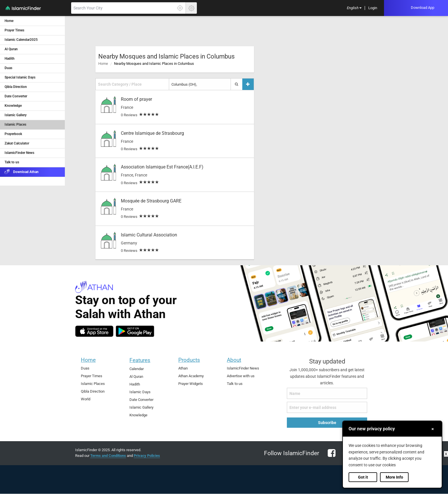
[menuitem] (354, 8)
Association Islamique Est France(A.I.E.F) (162, 167)
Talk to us (235, 384)
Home (103, 64)
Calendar (137, 369)
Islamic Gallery (141, 407)
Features (140, 360)
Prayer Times (92, 376)
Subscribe (327, 423)
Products (189, 360)
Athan (183, 368)
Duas (85, 368)
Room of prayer (136, 99)
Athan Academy (191, 376)
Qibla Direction (93, 391)
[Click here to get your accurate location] (180, 8)
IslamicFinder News (243, 368)
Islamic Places (93, 384)
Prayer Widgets (191, 384)
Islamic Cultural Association (149, 235)
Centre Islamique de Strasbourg (152, 133)
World (86, 399)
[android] (135, 331)
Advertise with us (241, 376)
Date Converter (141, 400)
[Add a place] (248, 84)
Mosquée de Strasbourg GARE (151, 201)
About (234, 360)
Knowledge (138, 415)
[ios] (94, 331)
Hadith (135, 384)
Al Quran (136, 376)
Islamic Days (140, 392)
